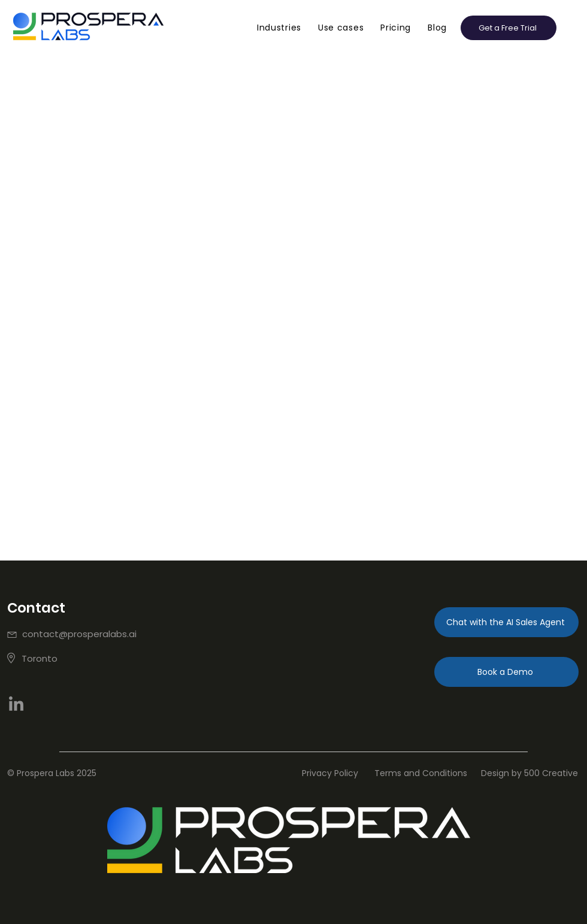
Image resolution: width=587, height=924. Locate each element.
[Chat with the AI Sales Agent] (506, 622)
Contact (36, 608)
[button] (279, 28)
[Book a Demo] (506, 672)
